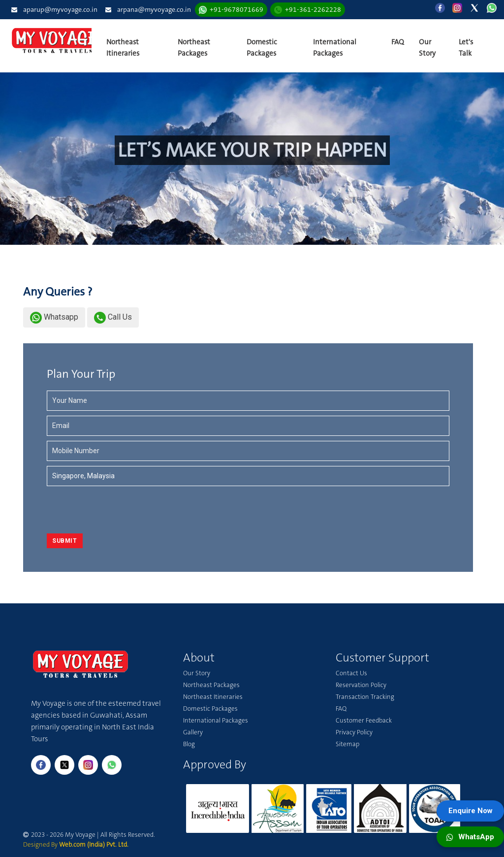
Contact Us (351, 673)
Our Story (427, 48)
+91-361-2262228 (313, 9)
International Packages (335, 48)
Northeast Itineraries (123, 48)
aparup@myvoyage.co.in (60, 9)
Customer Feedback (364, 720)
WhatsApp (470, 837)
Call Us (113, 317)
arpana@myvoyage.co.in (154, 9)
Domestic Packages (262, 48)
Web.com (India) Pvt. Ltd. (94, 844)
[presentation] (105, 510)
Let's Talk (466, 48)
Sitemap (347, 744)
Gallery (193, 732)
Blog (189, 744)
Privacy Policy (354, 732)
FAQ (398, 42)
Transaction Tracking (365, 697)
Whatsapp (54, 317)
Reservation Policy (361, 685)
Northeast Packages (194, 48)
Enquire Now (471, 811)
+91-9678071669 (236, 9)
